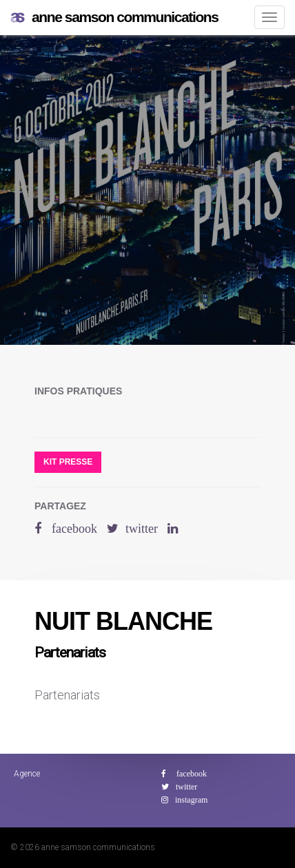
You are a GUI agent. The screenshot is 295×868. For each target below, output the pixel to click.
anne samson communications (114, 18)
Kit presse (68, 462)
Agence (27, 774)
